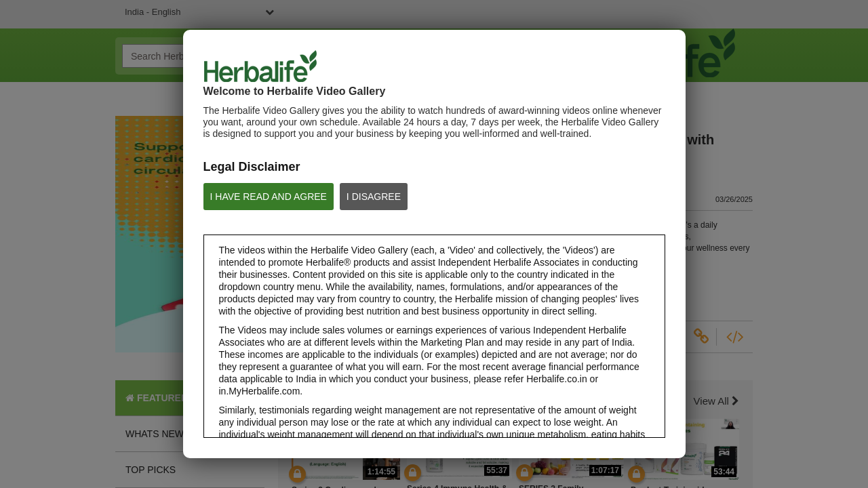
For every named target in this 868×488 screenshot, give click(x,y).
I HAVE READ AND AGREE (269, 197)
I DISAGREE (374, 197)
